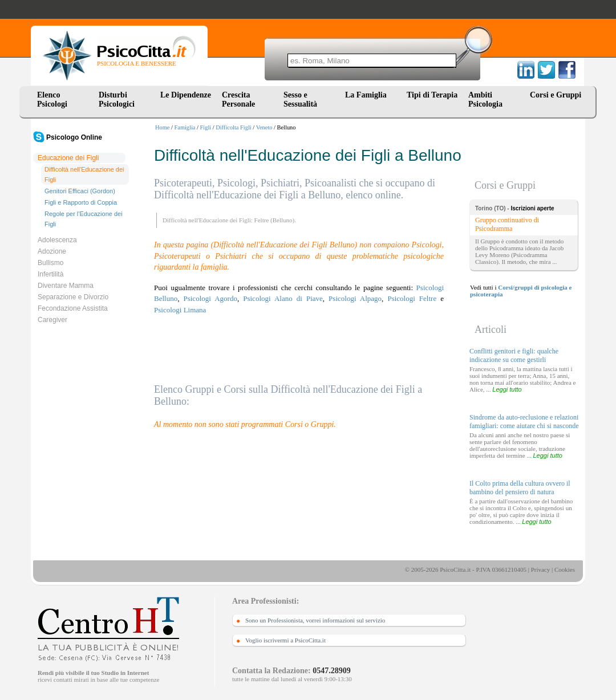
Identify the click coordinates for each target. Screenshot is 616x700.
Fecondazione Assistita (73, 308)
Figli (206, 127)
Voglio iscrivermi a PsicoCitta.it (285, 640)
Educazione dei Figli (68, 158)
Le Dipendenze (186, 95)
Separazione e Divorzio (73, 297)
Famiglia (185, 127)
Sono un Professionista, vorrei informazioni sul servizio (315, 620)
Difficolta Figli (233, 127)
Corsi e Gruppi (556, 95)
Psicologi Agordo (210, 298)
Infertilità (50, 274)
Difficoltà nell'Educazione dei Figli (84, 174)
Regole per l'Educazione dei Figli (84, 219)
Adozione (52, 251)
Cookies (565, 569)
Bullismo (50, 263)
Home (162, 127)
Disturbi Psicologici (117, 99)
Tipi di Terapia (432, 95)
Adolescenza (57, 240)
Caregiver (52, 320)
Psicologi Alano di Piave (283, 298)
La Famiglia (368, 95)
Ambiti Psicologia (485, 99)
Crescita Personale (238, 99)
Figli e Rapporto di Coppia (81, 202)
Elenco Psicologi (52, 99)
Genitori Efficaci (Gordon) (80, 191)
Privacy (541, 569)
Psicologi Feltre (412, 298)
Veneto (264, 127)
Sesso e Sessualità (300, 99)
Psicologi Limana (180, 310)
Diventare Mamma (66, 286)
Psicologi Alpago (355, 298)
